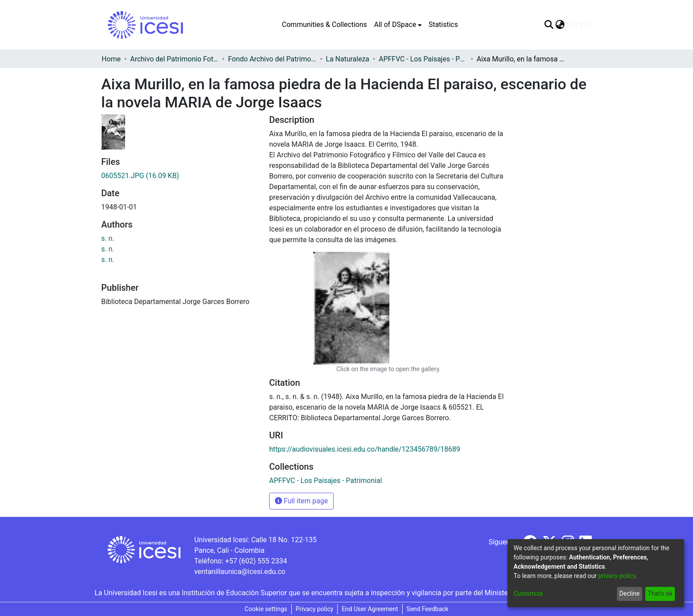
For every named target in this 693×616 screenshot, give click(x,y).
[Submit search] (549, 25)
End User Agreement (370, 609)
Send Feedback (428, 609)
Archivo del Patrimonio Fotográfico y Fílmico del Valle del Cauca (174, 59)
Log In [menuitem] (576, 25)
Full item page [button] (301, 501)
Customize (528, 593)
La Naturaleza (347, 59)
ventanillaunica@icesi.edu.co (240, 572)
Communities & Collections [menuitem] (324, 25)
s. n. (108, 238)
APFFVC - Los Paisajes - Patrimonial (423, 59)
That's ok (660, 593)
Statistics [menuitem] (444, 25)
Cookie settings (266, 609)
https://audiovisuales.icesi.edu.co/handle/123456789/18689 (365, 449)
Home (111, 59)
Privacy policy (314, 609)
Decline (629, 593)
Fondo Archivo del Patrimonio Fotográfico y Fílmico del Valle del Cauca (272, 59)
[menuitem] (398, 25)
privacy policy (617, 576)
